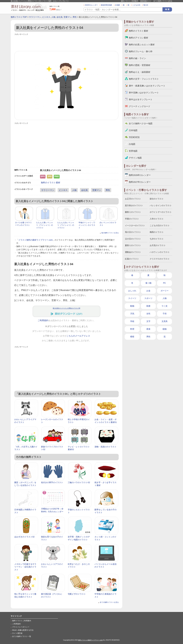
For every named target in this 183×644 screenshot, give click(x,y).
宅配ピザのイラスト (77, 594)
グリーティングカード (140, 106)
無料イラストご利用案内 (129, 1)
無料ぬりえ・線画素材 (140, 72)
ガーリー (165, 291)
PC (164, 283)
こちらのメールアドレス (78, 336)
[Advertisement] (66, 42)
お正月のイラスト (133, 199)
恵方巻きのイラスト (134, 205)
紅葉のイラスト (132, 259)
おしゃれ (132, 291)
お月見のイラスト (158, 245)
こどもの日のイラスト (160, 225)
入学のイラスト (157, 219)
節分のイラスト (157, 199)
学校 (132, 321)
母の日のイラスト (133, 232)
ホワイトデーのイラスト (161, 212)
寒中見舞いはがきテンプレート (144, 93)
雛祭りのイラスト (133, 212)
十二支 (165, 306)
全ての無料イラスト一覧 (22, 636)
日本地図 (133, 130)
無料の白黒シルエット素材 (142, 45)
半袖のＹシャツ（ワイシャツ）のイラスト (87, 225)
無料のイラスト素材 (51, 183)
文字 (148, 321)
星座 (148, 329)
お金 (148, 291)
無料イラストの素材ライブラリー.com (90, 640)
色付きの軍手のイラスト (52, 482)
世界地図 (133, 151)
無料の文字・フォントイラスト (144, 79)
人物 (53, 17)
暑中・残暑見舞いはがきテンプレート (147, 86)
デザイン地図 (135, 158)
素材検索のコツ (146, 1)
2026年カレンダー (91, 5)
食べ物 (148, 283)
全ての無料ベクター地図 (141, 123)
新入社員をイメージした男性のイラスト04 (66, 308)
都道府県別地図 (106, 5)
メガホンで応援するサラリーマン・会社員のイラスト (25, 567)
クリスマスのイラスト (160, 259)
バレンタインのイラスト (161, 205)
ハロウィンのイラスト (160, 252)
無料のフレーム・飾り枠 (141, 51)
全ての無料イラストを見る (163, 1)
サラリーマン (35, 17)
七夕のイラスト (157, 239)
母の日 (146, 5)
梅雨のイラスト (157, 232)
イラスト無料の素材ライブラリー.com (35, 240)
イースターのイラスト (135, 225)
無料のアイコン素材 (138, 38)
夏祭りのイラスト (133, 245)
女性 (148, 314)
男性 (75, 17)
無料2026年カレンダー (140, 175)
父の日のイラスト (133, 239)
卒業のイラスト (132, 219)
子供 (165, 314)
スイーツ (132, 298)
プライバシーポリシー (21, 627)
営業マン (68, 17)
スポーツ (148, 298)
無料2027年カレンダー (140, 182)
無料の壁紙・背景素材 (140, 65)
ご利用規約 (43, 320)
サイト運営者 (17, 633)
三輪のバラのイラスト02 (79, 482)
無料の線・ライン (137, 58)
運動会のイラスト (133, 252)
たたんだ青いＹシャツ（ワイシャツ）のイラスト (45, 225)
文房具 (165, 321)
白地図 (117, 5)
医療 (148, 306)
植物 (165, 329)
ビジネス (46, 17)
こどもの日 (136, 5)
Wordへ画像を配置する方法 (23, 630)
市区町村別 (134, 137)
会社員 (59, 17)
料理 (132, 329)
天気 (132, 314)
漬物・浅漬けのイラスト (106, 447)
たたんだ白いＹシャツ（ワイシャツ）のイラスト (66, 225)
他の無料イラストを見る (110, 233)
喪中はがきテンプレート (141, 99)
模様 (132, 337)
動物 (132, 306)
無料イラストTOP (19, 17)
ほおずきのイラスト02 (24, 537)
